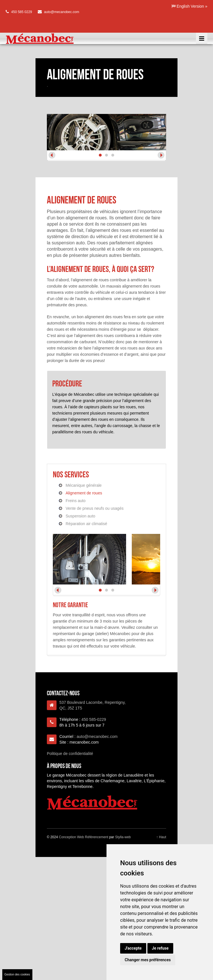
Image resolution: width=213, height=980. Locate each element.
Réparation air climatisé (86, 524)
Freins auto (76, 501)
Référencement (97, 837)
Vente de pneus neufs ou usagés (95, 508)
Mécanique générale (84, 485)
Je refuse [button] (160, 948)
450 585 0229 (21, 12)
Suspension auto (80, 516)
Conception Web (71, 837)
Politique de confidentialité (70, 754)
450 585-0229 (94, 719)
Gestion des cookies (17, 974)
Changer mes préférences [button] (148, 960)
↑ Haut (161, 837)
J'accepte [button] (133, 948)
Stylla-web (123, 837)
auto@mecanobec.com (62, 12)
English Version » (189, 6)
